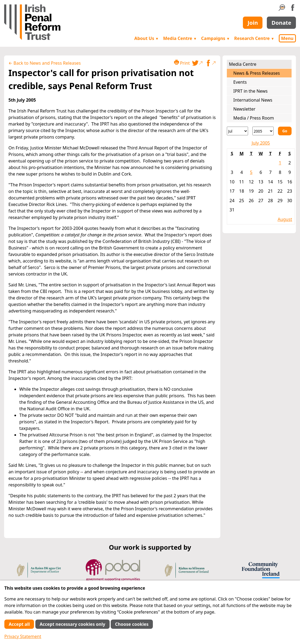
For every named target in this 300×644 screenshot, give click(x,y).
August (285, 219)
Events (240, 82)
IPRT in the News (250, 91)
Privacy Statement (23, 636)
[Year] (263, 131)
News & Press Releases (257, 73)
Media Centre (180, 38)
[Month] (237, 131)
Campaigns (216, 38)
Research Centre (254, 38)
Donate (281, 23)
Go (285, 131)
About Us (147, 38)
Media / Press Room (254, 118)
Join (253, 23)
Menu (287, 38)
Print (182, 63)
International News (253, 100)
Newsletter (244, 109)
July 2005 (261, 143)
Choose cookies (132, 624)
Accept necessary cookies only (72, 624)
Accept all (19, 624)
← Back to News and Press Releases (45, 63)
